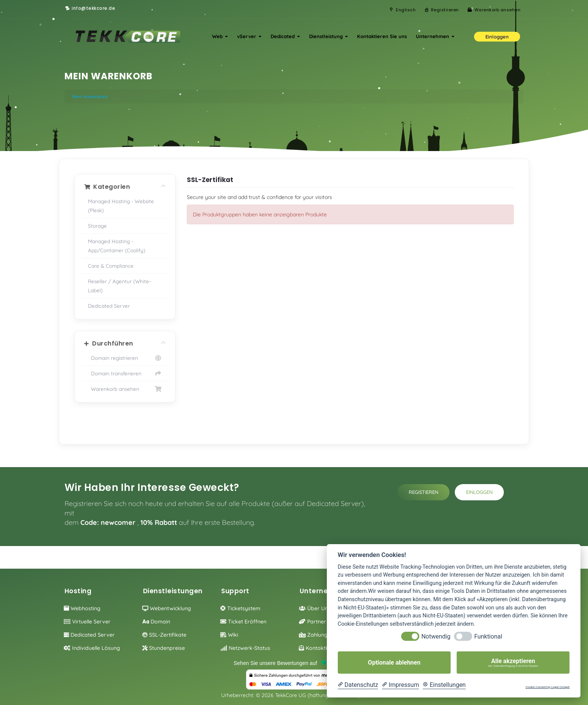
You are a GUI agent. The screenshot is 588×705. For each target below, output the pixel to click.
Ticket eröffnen (243, 622)
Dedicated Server (109, 306)
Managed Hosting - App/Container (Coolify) (117, 246)
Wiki (229, 635)
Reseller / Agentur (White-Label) (119, 286)
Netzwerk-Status (245, 648)
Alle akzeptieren (513, 663)
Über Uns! (315, 608)
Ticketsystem (240, 608)
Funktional (488, 636)
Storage (97, 226)
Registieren (423, 492)
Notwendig (436, 636)
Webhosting (82, 608)
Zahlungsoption (323, 635)
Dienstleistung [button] (329, 36)
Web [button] (220, 36)
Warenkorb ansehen (125, 389)
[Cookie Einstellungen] (444, 685)
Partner (312, 622)
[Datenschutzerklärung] (358, 685)
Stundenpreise (164, 648)
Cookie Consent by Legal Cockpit (547, 687)
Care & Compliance (111, 266)
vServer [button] (249, 36)
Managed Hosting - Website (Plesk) (121, 206)
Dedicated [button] (285, 36)
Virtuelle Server (87, 622)
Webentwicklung (167, 608)
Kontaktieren (319, 648)
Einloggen (479, 492)
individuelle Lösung (92, 648)
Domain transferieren (125, 373)
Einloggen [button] (497, 37)
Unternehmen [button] (435, 36)
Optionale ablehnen (394, 663)
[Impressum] (400, 685)
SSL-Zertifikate (164, 635)
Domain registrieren (125, 358)
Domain (156, 622)
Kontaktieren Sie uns (382, 36)
